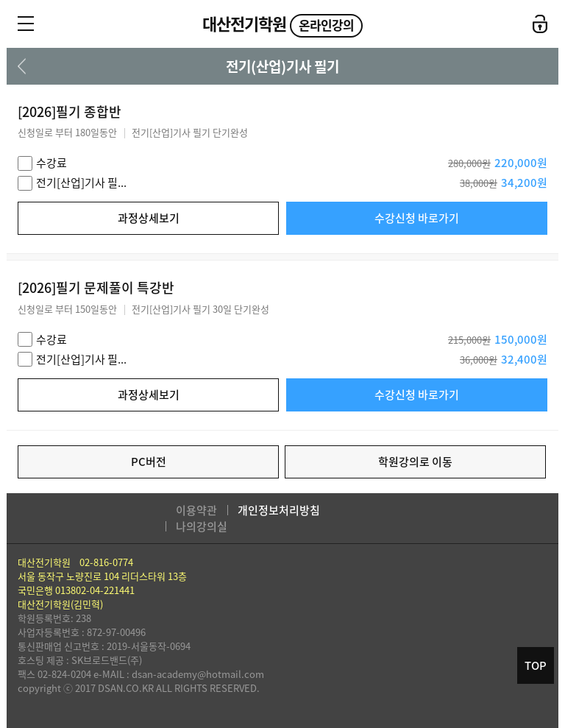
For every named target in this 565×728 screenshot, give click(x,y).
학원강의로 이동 (415, 462)
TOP (536, 665)
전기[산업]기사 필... (81, 183)
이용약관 (196, 510)
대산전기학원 (282, 24)
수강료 (51, 163)
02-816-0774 (106, 562)
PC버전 (149, 462)
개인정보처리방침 (279, 510)
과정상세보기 (149, 218)
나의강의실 (202, 526)
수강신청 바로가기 (417, 218)
